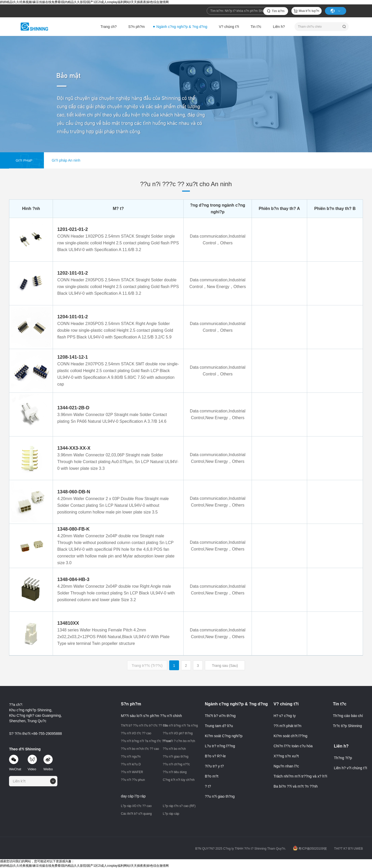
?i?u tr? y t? (214, 766)
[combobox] (33, 781)
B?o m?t (212, 776)
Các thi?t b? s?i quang (136, 814)
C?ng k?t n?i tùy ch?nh (179, 780)
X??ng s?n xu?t (286, 756)
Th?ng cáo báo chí (348, 716)
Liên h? (279, 27)
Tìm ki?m (278, 11)
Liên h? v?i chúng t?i (350, 768)
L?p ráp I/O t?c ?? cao (136, 806)
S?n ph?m (136, 27)
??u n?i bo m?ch (174, 749)
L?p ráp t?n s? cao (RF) (179, 806)
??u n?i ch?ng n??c (176, 764)
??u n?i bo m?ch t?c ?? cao (140, 749)
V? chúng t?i (229, 27)
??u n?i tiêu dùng (175, 772)
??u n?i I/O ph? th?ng (178, 733)
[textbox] (21, 781)
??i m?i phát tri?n (287, 726)
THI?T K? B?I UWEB (348, 849)
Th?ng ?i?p (343, 758)
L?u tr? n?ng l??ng (220, 746)
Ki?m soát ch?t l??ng (290, 736)
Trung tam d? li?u (219, 726)
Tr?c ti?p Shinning (347, 726)
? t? (208, 786)
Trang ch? (109, 27)
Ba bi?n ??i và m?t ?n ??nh (296, 786)
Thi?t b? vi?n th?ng (220, 716)
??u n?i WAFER (132, 772)
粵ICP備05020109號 (310, 849)
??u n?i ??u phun (133, 780)
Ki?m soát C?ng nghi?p (224, 736)
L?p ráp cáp (171, 814)
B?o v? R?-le (215, 756)
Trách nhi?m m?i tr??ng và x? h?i (300, 776)
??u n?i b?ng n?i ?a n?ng (180, 726)
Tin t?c (256, 27)
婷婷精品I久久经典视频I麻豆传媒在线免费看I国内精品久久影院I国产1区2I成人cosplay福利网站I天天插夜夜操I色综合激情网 (84, 2)
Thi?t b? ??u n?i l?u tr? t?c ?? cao (140, 726)
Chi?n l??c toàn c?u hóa (293, 746)
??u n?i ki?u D (131, 764)
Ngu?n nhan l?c (286, 766)
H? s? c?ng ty (285, 716)
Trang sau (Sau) (225, 666)
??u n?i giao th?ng (176, 757)
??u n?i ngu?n (131, 757)
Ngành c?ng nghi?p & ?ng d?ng (182, 27)
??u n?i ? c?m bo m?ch (179, 741)
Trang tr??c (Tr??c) (147, 666)
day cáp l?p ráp (133, 796)
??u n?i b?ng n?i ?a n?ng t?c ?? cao (140, 741)
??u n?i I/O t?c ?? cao (136, 733)
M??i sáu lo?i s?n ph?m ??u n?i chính (151, 716)
